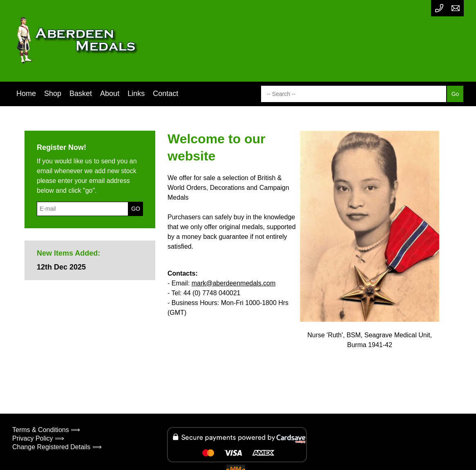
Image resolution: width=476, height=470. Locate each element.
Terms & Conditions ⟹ (46, 430)
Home (26, 94)
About (110, 94)
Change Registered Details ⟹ (57, 447)
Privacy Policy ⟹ (38, 438)
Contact (165, 94)
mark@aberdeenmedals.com (234, 283)
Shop (53, 94)
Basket (81, 94)
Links (136, 94)
